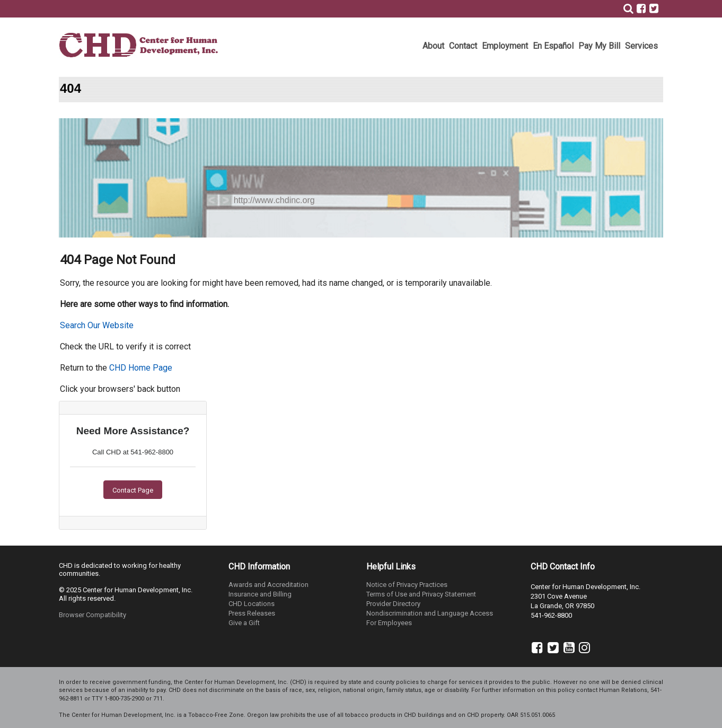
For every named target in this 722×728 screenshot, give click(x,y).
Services (641, 46)
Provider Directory (393, 604)
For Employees (389, 623)
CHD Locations (252, 604)
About (433, 46)
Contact (463, 46)
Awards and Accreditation (268, 585)
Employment (505, 46)
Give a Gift (244, 623)
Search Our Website (97, 325)
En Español (553, 46)
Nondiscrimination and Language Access (430, 613)
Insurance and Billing (260, 594)
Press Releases (252, 613)
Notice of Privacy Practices (407, 585)
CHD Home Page (141, 368)
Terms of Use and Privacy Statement (421, 594)
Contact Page (133, 490)
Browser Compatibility (93, 615)
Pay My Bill (599, 46)
